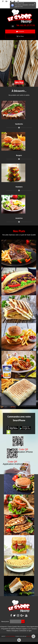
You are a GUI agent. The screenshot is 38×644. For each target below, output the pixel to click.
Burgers (19, 155)
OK (23, 622)
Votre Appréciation (32, 627)
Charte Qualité (12, 627)
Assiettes (19, 218)
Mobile (9, 631)
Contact (34, 629)
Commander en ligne (25, 631)
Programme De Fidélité (8, 629)
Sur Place (20, 36)
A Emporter (20, 31)
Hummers (19, 187)
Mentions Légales (21, 629)
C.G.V (29, 629)
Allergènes (15, 631)
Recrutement (22, 627)
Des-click (29, 636)
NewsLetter (5, 621)
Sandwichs (19, 124)
